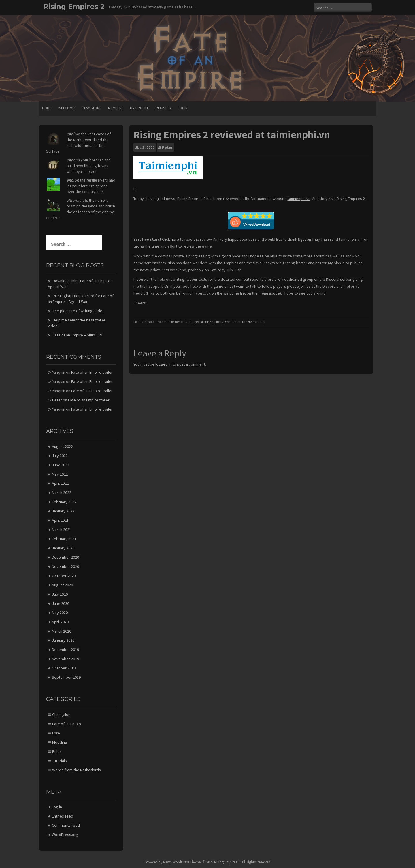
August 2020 (62, 585)
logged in (163, 364)
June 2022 (61, 465)
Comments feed (66, 825)
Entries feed (63, 816)
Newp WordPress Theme (182, 862)
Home (47, 108)
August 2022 (62, 446)
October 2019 (64, 668)
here (175, 239)
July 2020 (60, 594)
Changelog (61, 714)
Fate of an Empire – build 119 (77, 335)
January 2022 (63, 511)
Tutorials (60, 761)
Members (116, 108)
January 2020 (63, 640)
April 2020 (60, 622)
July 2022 (60, 456)
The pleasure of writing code (78, 311)
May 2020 (60, 613)
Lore (56, 733)
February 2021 (64, 539)
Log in (57, 807)
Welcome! (67, 108)
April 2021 (60, 520)
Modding (60, 742)
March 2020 (62, 631)
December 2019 (65, 650)
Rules (57, 751)
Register (163, 108)
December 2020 (65, 557)
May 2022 (60, 474)
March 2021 (62, 530)
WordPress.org (65, 835)
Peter (167, 147)
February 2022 (64, 502)
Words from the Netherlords (167, 322)
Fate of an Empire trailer (92, 372)
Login (183, 108)
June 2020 (61, 603)
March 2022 (62, 493)
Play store (92, 108)
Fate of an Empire (67, 724)
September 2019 (66, 677)
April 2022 (60, 483)
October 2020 (64, 576)
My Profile (139, 108)
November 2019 (65, 659)
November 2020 (65, 566)
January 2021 (63, 548)
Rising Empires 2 (74, 6)
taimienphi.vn (299, 199)
